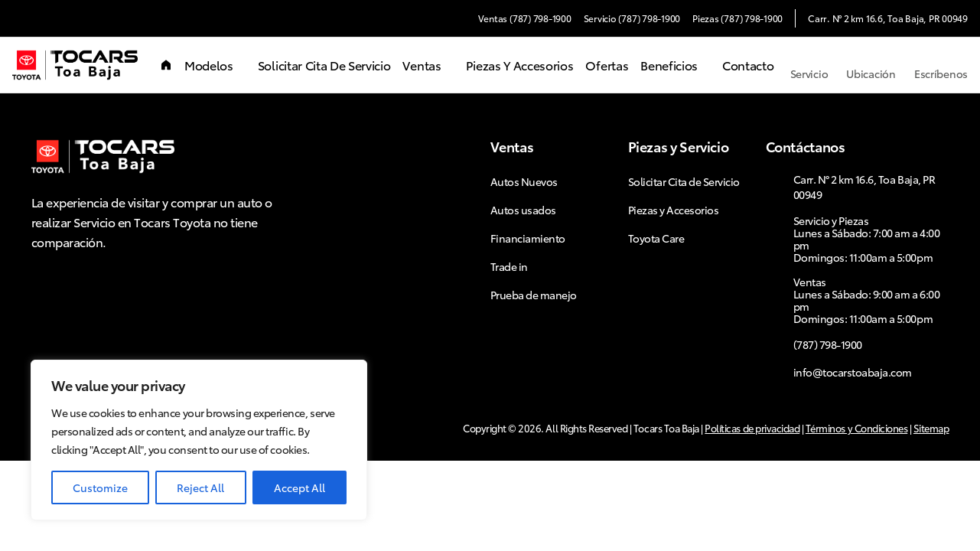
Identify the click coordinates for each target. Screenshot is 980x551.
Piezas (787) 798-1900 (737, 18)
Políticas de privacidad (752, 428)
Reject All (200, 487)
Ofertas (607, 65)
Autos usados (523, 210)
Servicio (809, 65)
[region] (199, 440)
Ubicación (871, 65)
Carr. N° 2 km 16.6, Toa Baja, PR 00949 (888, 18)
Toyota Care (656, 238)
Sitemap (931, 428)
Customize (100, 487)
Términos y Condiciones (856, 428)
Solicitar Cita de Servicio (324, 65)
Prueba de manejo (534, 295)
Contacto (748, 65)
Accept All (300, 487)
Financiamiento (528, 238)
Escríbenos (941, 65)
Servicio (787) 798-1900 (632, 18)
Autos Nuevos (524, 181)
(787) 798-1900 (828, 344)
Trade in (509, 266)
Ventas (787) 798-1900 (525, 18)
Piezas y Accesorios (520, 65)
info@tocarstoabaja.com (853, 372)
